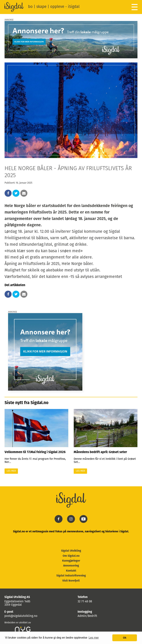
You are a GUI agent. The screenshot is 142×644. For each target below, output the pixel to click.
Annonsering (71, 566)
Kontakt (71, 571)
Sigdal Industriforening (71, 576)
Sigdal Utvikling (71, 551)
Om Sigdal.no (71, 556)
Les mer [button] (94, 638)
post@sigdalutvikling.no (21, 616)
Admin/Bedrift (87, 616)
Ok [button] (125, 638)
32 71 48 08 (85, 602)
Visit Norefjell (71, 581)
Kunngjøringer (71, 561)
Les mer (11, 471)
